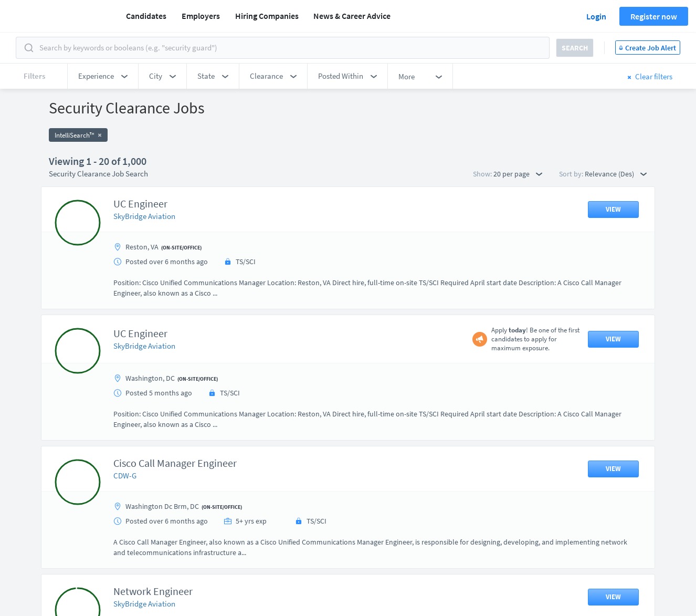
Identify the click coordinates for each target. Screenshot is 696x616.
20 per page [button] (518, 174)
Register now (654, 16)
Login (596, 16)
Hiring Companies (267, 16)
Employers (201, 16)
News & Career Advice (352, 16)
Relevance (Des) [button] (616, 174)
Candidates (146, 16)
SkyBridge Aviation (144, 216)
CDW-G (125, 476)
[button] (103, 76)
